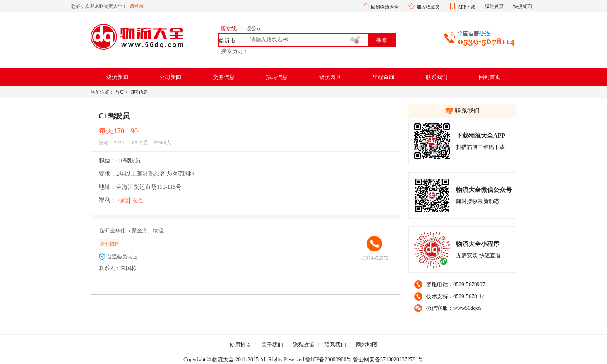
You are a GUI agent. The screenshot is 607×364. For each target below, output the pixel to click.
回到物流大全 (385, 7)
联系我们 (437, 77)
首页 (120, 92)
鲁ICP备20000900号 (329, 360)
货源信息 (224, 77)
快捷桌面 (523, 6)
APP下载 (466, 7)
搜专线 (228, 28)
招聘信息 (277, 77)
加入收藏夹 (428, 7)
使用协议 (240, 345)
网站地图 (367, 345)
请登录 (137, 6)
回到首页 (490, 77)
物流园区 (330, 77)
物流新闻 (117, 77)
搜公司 (254, 28)
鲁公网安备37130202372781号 (388, 360)
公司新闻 (170, 77)
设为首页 (494, 6)
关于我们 (272, 345)
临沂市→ (230, 41)
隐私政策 (303, 345)
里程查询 (383, 77)
